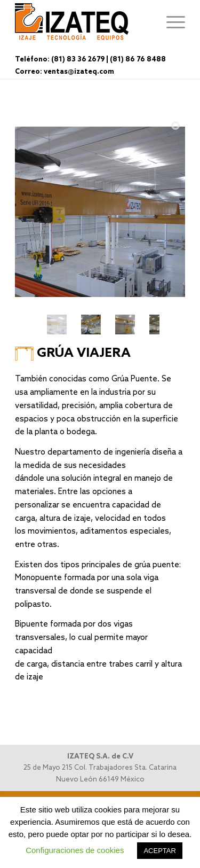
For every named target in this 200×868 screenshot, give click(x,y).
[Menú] (170, 21)
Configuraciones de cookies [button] (75, 850)
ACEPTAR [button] (159, 851)
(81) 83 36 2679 (78, 60)
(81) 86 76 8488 (138, 60)
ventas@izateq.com (79, 72)
